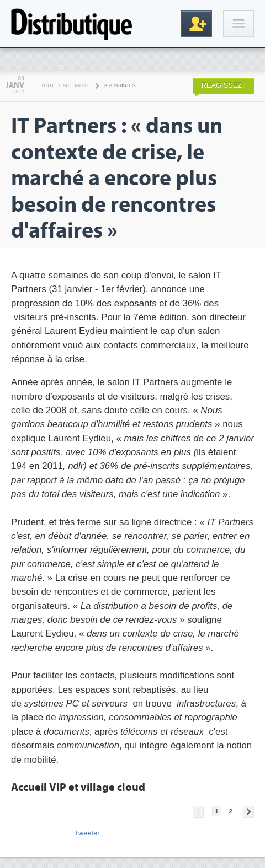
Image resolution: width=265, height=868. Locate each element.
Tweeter (87, 833)
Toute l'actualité (65, 85)
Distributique (72, 23)
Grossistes (120, 85)
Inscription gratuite (197, 24)
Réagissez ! (224, 85)
